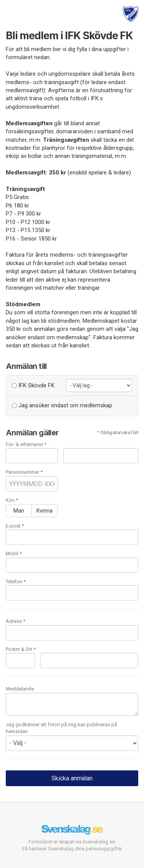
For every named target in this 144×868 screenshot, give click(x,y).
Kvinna (45, 511)
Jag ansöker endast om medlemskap (62, 405)
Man (19, 511)
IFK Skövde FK (33, 385)
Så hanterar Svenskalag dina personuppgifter (72, 849)
